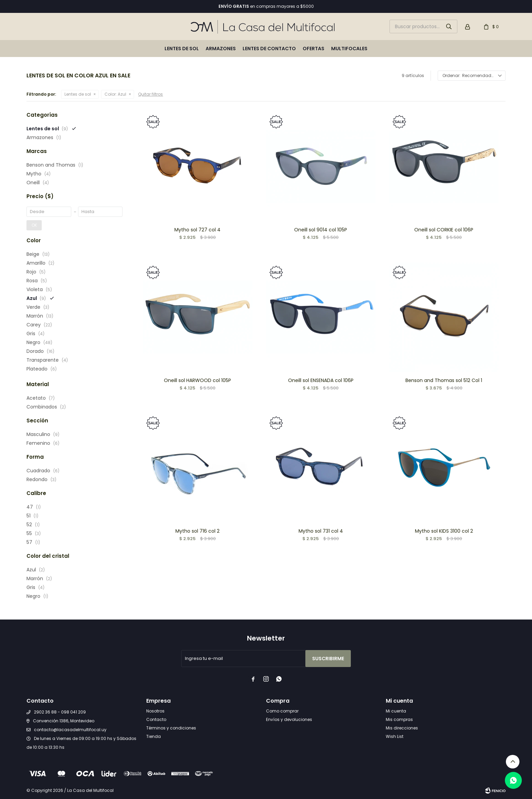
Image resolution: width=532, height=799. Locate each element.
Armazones (221, 49)
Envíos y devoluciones (289, 719)
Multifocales (349, 49)
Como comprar (282, 711)
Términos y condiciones (171, 728)
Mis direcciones (402, 728)
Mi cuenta (396, 711)
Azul (115, 94)
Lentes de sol (182, 49)
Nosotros (155, 711)
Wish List (395, 736)
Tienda (154, 736)
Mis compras (399, 719)
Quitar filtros (150, 94)
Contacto (156, 719)
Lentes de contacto (269, 49)
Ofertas (313, 49)
